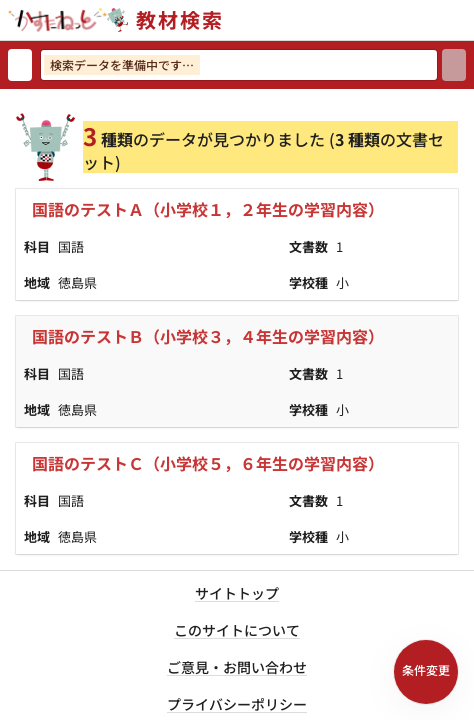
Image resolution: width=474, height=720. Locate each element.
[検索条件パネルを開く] (426, 672)
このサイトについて (237, 630)
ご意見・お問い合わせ (237, 667)
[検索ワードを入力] (239, 65)
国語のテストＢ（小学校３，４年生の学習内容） (208, 336)
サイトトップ (237, 593)
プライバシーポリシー (237, 704)
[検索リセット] (20, 65)
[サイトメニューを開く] (466, 20)
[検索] (454, 65)
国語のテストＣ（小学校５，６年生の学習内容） (208, 463)
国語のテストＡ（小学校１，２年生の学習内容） (208, 209)
